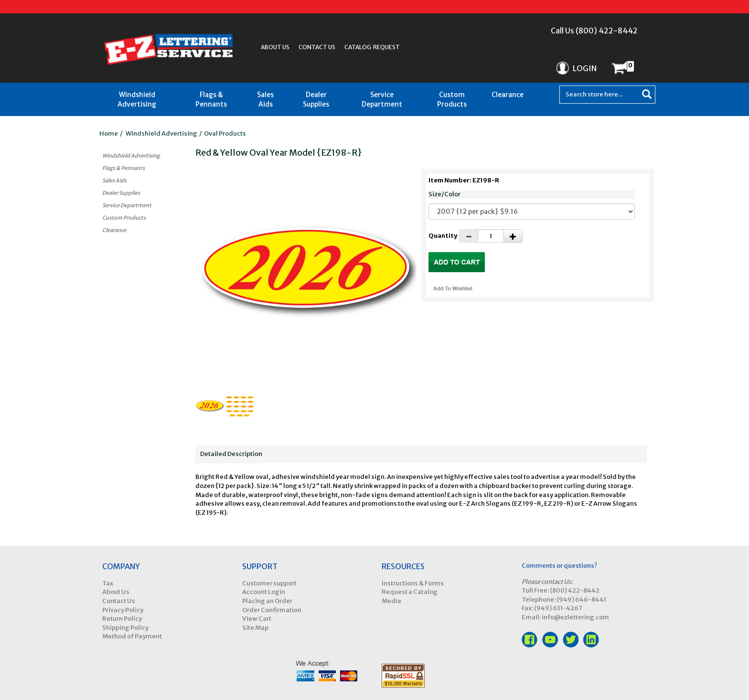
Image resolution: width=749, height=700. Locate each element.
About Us (275, 47)
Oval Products (225, 133)
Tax (108, 583)
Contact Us (317, 47)
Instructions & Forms (413, 583)
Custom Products (452, 99)
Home (109, 133)
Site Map (255, 628)
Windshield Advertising (137, 99)
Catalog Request (372, 47)
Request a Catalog (410, 592)
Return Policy (122, 619)
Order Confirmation (272, 610)
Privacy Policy (123, 610)
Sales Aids (265, 99)
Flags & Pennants (211, 99)
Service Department (382, 99)
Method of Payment (132, 636)
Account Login (264, 592)
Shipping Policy (125, 628)
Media (391, 601)
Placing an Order (267, 601)
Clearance (508, 95)
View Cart (257, 619)
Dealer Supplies (316, 99)
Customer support (269, 583)
